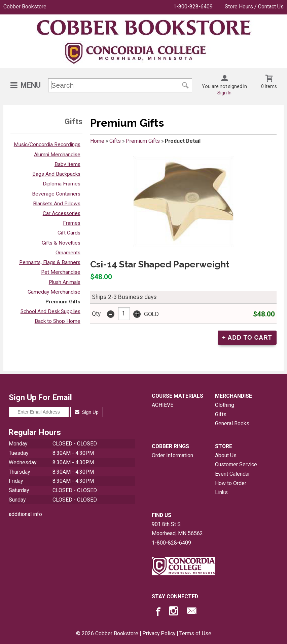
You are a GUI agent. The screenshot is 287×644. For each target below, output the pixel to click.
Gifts (115, 141)
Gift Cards (69, 233)
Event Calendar (232, 474)
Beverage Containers (56, 194)
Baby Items (67, 164)
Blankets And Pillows (57, 204)
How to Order (231, 483)
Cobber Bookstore (25, 7)
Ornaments (68, 253)
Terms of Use (195, 633)
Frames (72, 223)
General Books (232, 423)
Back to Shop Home (58, 321)
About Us (226, 455)
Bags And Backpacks (56, 174)
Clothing (225, 405)
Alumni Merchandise (57, 155)
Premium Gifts (63, 302)
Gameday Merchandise (54, 292)
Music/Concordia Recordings (47, 144)
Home (97, 141)
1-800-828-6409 (193, 7)
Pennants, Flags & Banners (50, 262)
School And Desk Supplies (50, 311)
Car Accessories (62, 213)
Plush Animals (65, 282)
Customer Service (236, 464)
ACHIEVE (163, 405)
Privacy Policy (159, 633)
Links (221, 492)
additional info (25, 514)
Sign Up (87, 412)
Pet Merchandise (61, 272)
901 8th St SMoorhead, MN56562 (177, 529)
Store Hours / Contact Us (254, 7)
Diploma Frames (62, 184)
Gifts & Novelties (61, 243)
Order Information (172, 455)
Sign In (224, 93)
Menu (31, 85)
